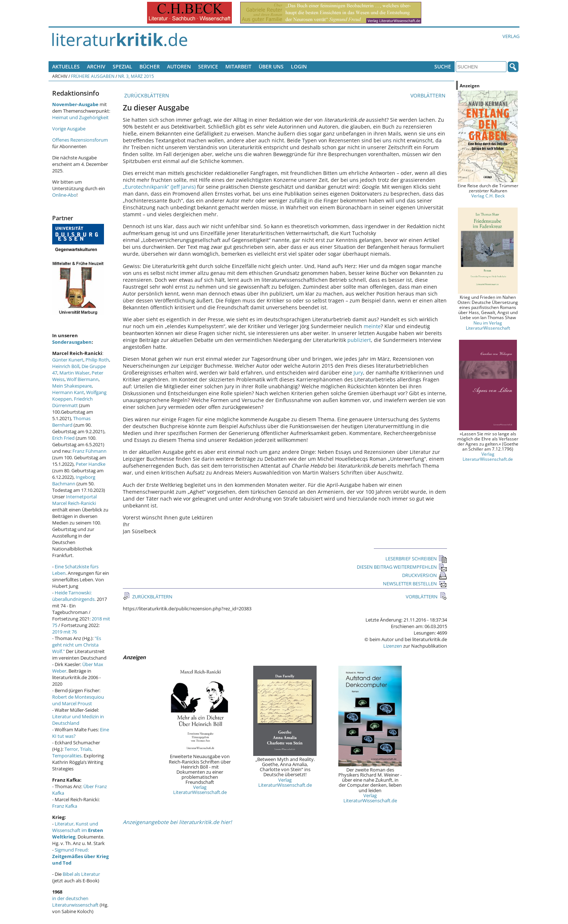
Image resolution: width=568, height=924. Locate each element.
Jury (358, 373)
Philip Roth (97, 360)
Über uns (271, 66)
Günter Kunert (68, 360)
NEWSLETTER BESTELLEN (415, 584)
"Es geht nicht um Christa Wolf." (77, 645)
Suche (443, 66)
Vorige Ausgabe (69, 129)
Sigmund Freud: (80, 856)
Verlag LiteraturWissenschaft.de (200, 790)
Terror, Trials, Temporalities (72, 752)
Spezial (122, 66)
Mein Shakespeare (72, 386)
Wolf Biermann (83, 379)
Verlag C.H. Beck (488, 196)
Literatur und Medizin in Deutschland (78, 720)
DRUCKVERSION (425, 575)
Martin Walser (74, 373)
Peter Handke (91, 464)
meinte (372, 326)
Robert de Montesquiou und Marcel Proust (78, 700)
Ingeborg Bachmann (74, 480)
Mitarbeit (238, 66)
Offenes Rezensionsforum (80, 140)
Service (208, 66)
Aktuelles (66, 66)
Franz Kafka (65, 806)
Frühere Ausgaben (93, 76)
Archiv (96, 66)
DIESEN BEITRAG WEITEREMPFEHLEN (402, 567)
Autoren (179, 66)
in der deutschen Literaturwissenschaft (75, 902)
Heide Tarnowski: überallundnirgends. (74, 596)
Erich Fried (63, 438)
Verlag (511, 36)
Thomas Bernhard (71, 422)
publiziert (359, 340)
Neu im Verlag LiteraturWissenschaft (488, 325)
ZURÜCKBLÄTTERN (146, 95)
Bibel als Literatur (81, 874)
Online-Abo (64, 195)
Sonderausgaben (72, 342)
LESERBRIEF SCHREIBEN (416, 559)
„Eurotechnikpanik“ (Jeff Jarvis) (159, 187)
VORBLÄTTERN (429, 95)
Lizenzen (393, 646)
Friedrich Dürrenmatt (72, 402)
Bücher (150, 66)
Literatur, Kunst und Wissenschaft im (78, 830)
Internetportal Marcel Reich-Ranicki (74, 500)
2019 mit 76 (64, 632)
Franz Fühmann (89, 451)
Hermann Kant (68, 392)
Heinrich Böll (66, 366)
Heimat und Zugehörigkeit (80, 117)
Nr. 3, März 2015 (136, 76)
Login (299, 66)
